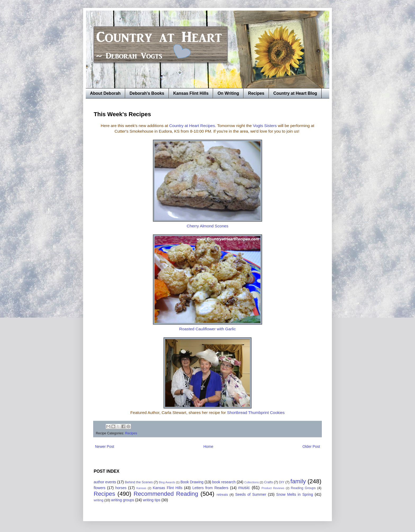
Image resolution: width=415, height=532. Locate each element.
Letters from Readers (210, 488)
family (298, 481)
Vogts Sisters (265, 126)
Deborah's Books (147, 93)
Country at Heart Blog (295, 93)
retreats (222, 495)
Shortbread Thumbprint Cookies (256, 412)
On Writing (228, 93)
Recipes (256, 93)
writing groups (123, 500)
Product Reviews (273, 488)
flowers (100, 488)
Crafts (269, 482)
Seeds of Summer (251, 494)
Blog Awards (167, 482)
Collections (252, 482)
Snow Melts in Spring (295, 494)
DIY (282, 482)
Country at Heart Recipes (192, 126)
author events (105, 482)
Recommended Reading (166, 494)
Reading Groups (303, 488)
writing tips (152, 500)
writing (98, 500)
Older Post (311, 447)
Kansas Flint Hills (191, 93)
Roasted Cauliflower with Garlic (207, 329)
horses (121, 488)
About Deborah (105, 93)
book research (224, 482)
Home (208, 447)
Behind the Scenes (139, 482)
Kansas (141, 488)
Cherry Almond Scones (207, 226)
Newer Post (105, 447)
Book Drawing (192, 482)
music (244, 488)
